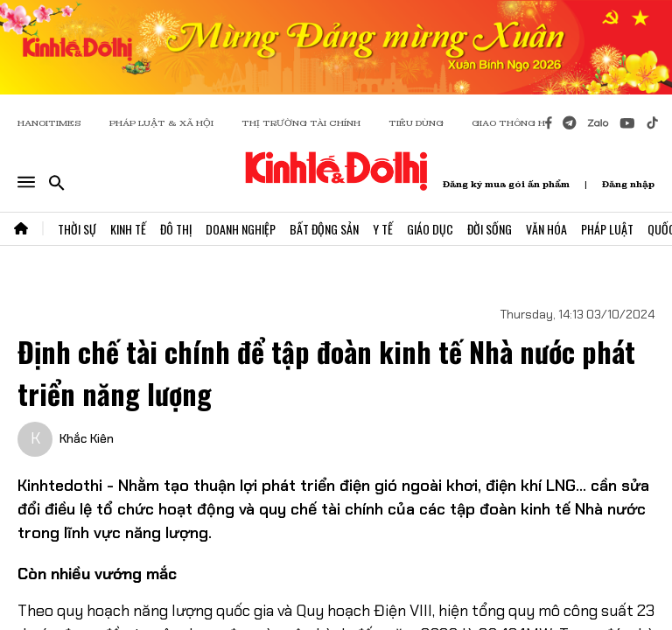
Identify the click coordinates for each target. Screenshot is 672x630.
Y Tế (383, 229)
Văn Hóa (546, 229)
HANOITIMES (49, 123)
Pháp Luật (607, 229)
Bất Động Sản (324, 229)
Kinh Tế (128, 229)
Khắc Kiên (87, 438)
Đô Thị (176, 229)
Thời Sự (77, 229)
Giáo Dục (430, 229)
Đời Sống (490, 229)
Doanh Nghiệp (241, 229)
